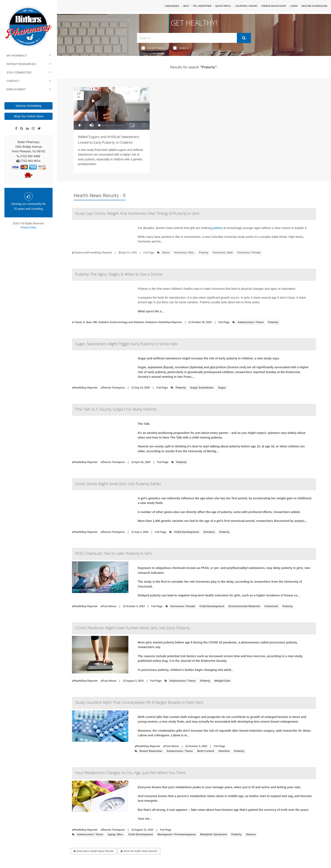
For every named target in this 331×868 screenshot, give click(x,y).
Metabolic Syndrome (214, 834)
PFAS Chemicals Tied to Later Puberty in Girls (114, 553)
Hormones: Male (223, 253)
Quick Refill (223, 6)
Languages (172, 6)
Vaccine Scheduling (28, 106)
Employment (16, 89)
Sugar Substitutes (202, 388)
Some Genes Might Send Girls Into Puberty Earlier (118, 484)
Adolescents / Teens (251, 322)
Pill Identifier (202, 6)
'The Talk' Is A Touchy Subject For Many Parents (116, 409)
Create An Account (274, 6)
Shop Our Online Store (28, 116)
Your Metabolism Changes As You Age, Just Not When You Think (130, 773)
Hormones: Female (249, 253)
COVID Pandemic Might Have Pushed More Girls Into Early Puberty (132, 628)
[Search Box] (187, 38)
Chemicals (271, 606)
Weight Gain (222, 681)
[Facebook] (16, 129)
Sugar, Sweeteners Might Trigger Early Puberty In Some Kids (126, 344)
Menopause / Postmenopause (177, 834)
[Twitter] (39, 129)
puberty (218, 228)
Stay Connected (19, 72)
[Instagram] (33, 129)
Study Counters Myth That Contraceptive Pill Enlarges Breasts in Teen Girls (139, 702)
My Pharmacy (17, 56)
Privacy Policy (29, 227)
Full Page (149, 253)
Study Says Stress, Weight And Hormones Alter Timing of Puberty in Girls (137, 213)
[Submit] (244, 38)
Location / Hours (246, 6)
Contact (13, 81)
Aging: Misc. (116, 834)
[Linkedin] (27, 129)
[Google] (22, 129)
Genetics (209, 532)
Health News (154, 48)
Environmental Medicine (244, 606)
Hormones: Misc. (184, 253)
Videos (181, 48)
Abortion (224, 751)
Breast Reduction (151, 751)
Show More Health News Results (94, 851)
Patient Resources (21, 64)
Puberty (204, 253)
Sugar (222, 388)
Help (186, 6)
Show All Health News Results (139, 851)
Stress (166, 253)
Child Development (187, 532)
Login (294, 6)
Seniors (251, 834)
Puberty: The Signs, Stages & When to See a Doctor (119, 274)
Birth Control (206, 751)
